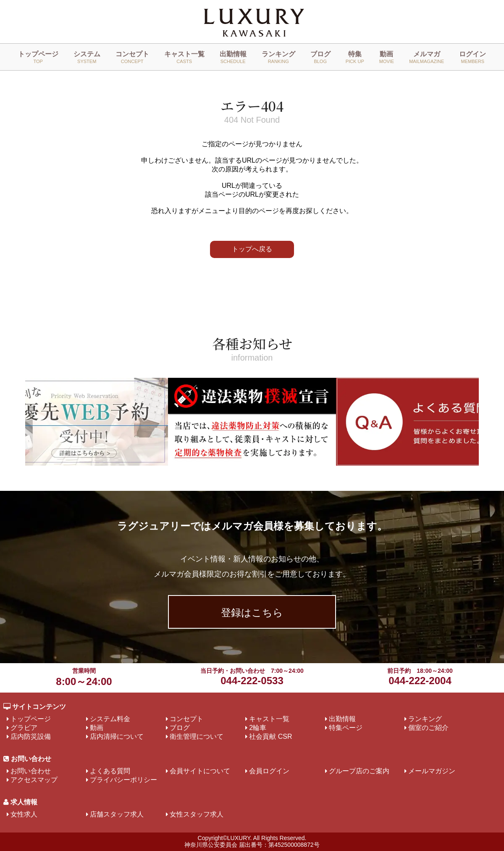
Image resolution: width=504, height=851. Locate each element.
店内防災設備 (31, 736)
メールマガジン (432, 771)
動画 (387, 57)
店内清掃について (117, 736)
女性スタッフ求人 (197, 814)
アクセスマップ (34, 780)
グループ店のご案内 (359, 771)
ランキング (278, 57)
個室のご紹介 (428, 728)
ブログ (320, 57)
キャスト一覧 (184, 57)
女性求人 (24, 814)
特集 (355, 57)
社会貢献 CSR (270, 736)
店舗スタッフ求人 (117, 814)
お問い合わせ (31, 771)
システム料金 (110, 719)
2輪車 (258, 728)
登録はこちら (252, 613)
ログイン (472, 57)
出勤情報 (233, 57)
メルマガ (427, 57)
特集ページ (346, 728)
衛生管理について (197, 736)
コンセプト (132, 57)
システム (87, 57)
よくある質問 (110, 771)
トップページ (38, 57)
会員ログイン (269, 771)
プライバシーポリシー (123, 780)
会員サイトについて (200, 771)
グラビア (24, 728)
